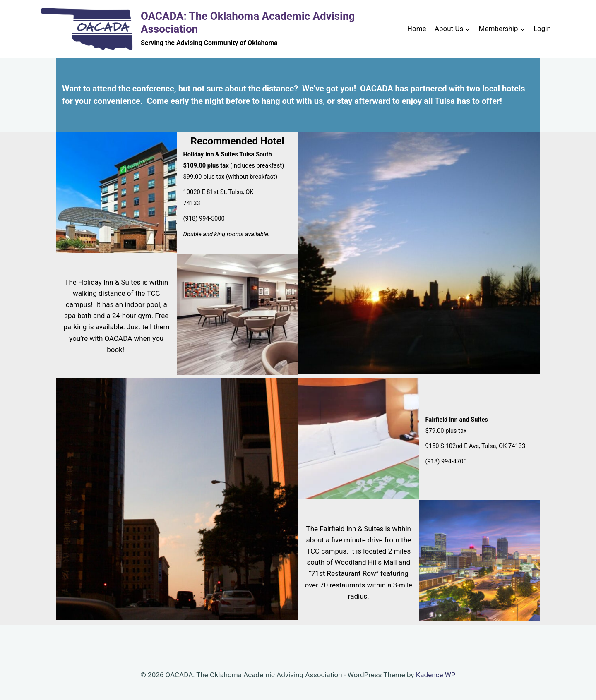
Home (417, 29)
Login (542, 29)
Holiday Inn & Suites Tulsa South (228, 154)
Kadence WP (436, 675)
